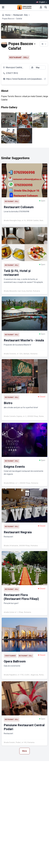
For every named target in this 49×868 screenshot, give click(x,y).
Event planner (10, 656)
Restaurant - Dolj (20, 15)
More (24, 751)
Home (8, 15)
